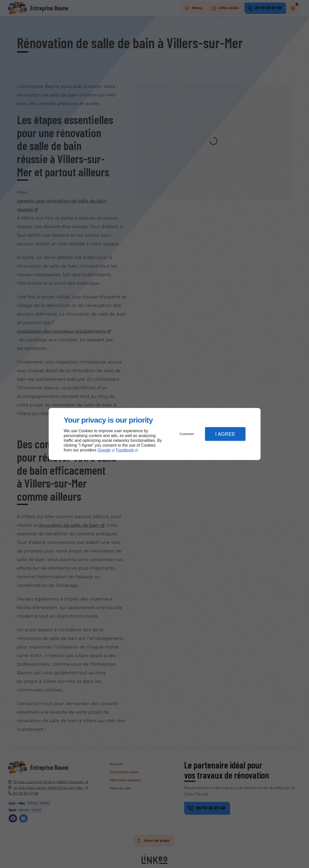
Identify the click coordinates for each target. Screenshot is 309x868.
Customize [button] (187, 434)
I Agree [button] (225, 434)
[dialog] (155, 434)
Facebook (125, 450)
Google (104, 450)
